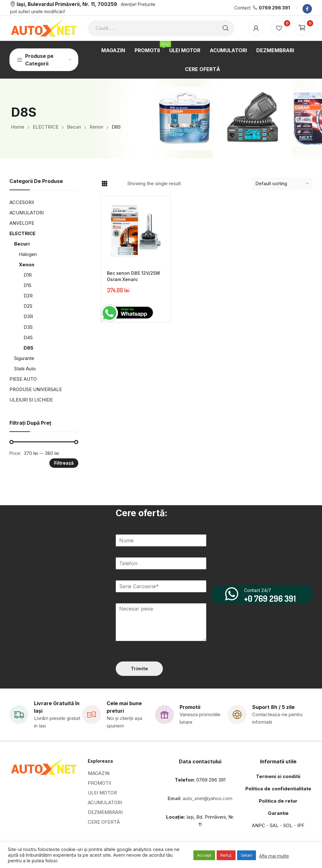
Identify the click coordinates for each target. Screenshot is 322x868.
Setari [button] (247, 855)
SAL (274, 825)
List (115, 184)
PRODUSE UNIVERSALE (36, 389)
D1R (28, 275)
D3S (28, 327)
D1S (28, 285)
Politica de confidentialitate (278, 789)
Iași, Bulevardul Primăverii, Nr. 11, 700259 (67, 4)
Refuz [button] (226, 855)
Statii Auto (25, 369)
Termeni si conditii (278, 776)
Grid (104, 184)
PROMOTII (99, 783)
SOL (288, 825)
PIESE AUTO (23, 379)
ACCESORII (22, 202)
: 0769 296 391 (200, 780)
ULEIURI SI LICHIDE (31, 400)
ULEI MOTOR (102, 793)
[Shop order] (282, 184)
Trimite (139, 669)
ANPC (258, 825)
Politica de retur (278, 801)
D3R (28, 316)
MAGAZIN (99, 773)
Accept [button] (204, 855)
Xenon (27, 265)
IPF (301, 825)
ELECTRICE (22, 233)
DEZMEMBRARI (105, 812)
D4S (28, 337)
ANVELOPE (22, 223)
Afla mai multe (274, 856)
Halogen (28, 254)
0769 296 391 (274, 8)
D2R (28, 296)
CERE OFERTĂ (104, 822)
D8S (28, 348)
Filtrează (64, 463)
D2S (28, 306)
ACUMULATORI (27, 213)
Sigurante (24, 358)
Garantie (278, 813)
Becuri (22, 244)
